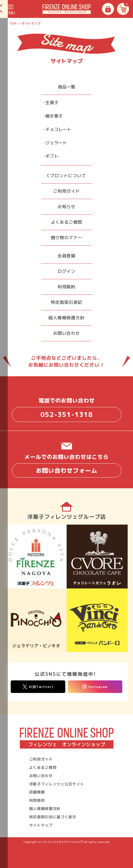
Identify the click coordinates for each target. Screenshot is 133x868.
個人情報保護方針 (66, 318)
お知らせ (66, 207)
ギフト (52, 156)
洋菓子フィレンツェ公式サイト (57, 784)
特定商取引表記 (67, 302)
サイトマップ (41, 825)
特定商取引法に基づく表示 (53, 817)
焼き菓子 (54, 116)
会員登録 (66, 256)
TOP (13, 23)
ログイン (66, 271)
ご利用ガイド (66, 191)
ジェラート (56, 143)
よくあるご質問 (67, 222)
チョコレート (58, 129)
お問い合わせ (66, 333)
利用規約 (66, 287)
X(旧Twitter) (38, 687)
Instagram (95, 687)
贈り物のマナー (67, 238)
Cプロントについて (66, 176)
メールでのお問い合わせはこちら (67, 465)
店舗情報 (37, 792)
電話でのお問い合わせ (67, 409)
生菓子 (52, 103)
